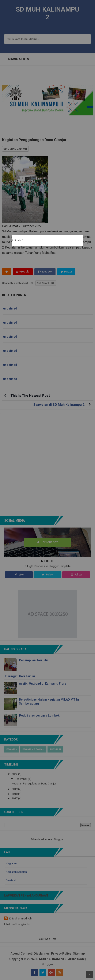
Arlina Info (18, 240)
